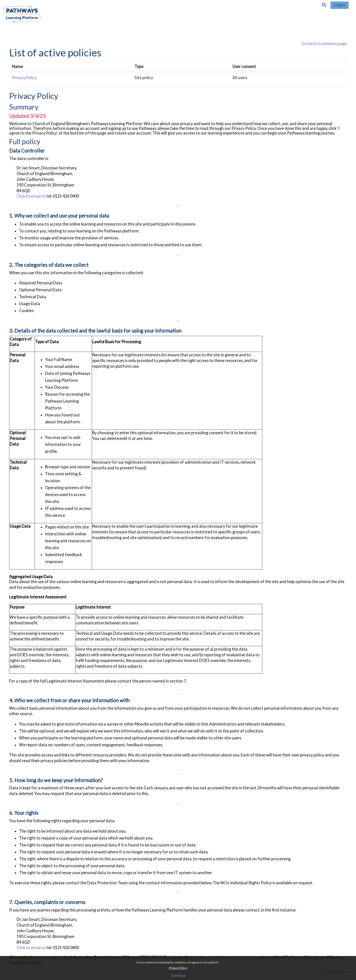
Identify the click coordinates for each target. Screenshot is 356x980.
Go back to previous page (324, 43)
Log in (340, 5)
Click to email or (31, 196)
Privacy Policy (178, 968)
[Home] (22, 18)
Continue (178, 975)
